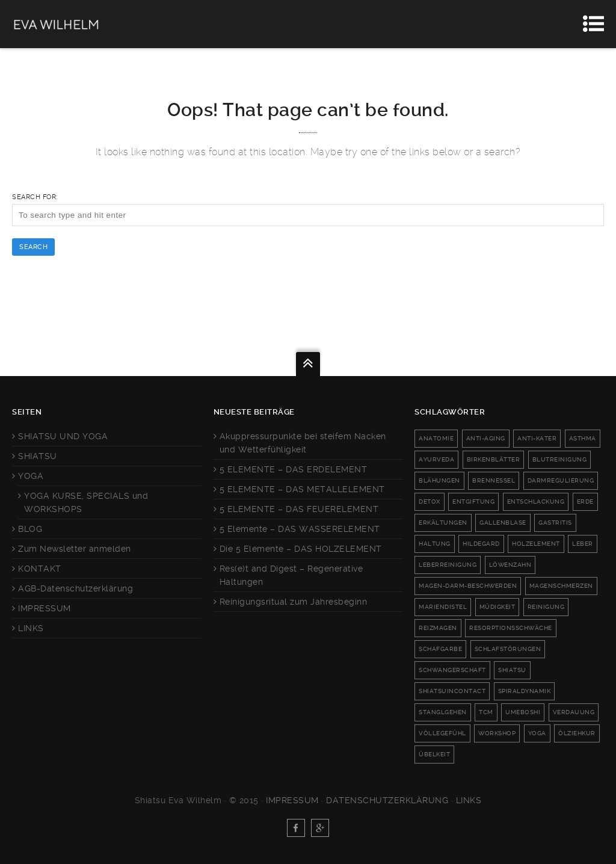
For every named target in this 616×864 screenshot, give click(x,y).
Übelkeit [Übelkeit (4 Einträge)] (434, 754)
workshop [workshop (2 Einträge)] (497, 733)
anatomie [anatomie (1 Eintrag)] (436, 438)
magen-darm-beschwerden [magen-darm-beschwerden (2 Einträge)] (468, 586)
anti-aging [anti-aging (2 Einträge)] (486, 438)
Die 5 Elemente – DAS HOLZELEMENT (301, 549)
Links (469, 800)
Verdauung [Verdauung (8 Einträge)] (574, 712)
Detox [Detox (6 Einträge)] (430, 501)
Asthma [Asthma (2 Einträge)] (583, 438)
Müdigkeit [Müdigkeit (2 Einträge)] (497, 607)
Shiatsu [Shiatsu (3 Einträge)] (512, 670)
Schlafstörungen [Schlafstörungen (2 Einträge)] (508, 649)
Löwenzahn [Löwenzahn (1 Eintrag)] (510, 565)
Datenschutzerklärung (387, 800)
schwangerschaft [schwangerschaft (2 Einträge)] (452, 670)
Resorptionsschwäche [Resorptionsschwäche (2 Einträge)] (511, 628)
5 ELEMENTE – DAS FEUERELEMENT (299, 509)
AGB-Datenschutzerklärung (75, 588)
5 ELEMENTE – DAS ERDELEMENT (294, 469)
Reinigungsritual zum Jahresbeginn (294, 602)
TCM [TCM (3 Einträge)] (486, 712)
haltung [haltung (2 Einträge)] (435, 544)
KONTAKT (40, 569)
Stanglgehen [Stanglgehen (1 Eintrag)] (443, 712)
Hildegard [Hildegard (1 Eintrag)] (481, 544)
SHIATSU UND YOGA (63, 436)
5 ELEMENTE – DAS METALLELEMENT (302, 489)
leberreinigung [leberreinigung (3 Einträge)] (448, 565)
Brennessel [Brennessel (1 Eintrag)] (494, 480)
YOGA (31, 476)
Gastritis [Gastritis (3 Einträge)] (555, 523)
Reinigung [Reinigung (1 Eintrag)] (546, 607)
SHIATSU (38, 456)
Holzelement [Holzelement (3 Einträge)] (536, 544)
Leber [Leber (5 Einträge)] (583, 544)
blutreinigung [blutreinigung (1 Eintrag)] (560, 459)
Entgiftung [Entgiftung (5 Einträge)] (473, 501)
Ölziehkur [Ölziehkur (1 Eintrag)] (577, 733)
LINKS (31, 628)
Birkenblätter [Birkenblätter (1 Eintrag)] (494, 459)
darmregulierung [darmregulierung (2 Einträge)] (561, 480)
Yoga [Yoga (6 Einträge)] (537, 733)
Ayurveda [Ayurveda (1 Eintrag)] (436, 459)
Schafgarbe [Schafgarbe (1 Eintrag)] (440, 649)
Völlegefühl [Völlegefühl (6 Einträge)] (442, 733)
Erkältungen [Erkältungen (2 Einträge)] (443, 523)
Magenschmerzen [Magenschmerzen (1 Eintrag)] (561, 586)
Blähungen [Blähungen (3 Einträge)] (439, 480)
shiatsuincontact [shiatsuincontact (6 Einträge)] (452, 691)
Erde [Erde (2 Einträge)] (585, 501)
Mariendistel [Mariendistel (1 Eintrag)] (443, 607)
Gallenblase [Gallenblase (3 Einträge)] (503, 523)
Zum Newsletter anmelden (75, 549)
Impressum (292, 800)
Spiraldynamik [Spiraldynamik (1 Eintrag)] (525, 691)
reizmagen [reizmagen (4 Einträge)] (438, 628)
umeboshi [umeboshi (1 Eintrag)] (523, 712)
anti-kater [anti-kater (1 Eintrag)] (537, 438)
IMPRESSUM (45, 608)
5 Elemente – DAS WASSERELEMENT (300, 529)
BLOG (30, 529)
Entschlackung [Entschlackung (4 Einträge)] (536, 501)
